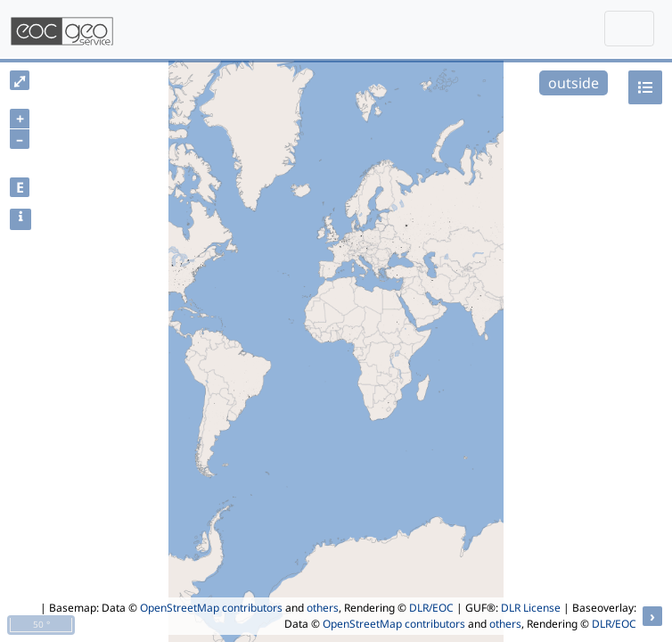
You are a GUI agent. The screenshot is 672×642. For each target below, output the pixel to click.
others (323, 608)
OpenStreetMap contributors (211, 608)
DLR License (531, 608)
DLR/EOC (431, 608)
